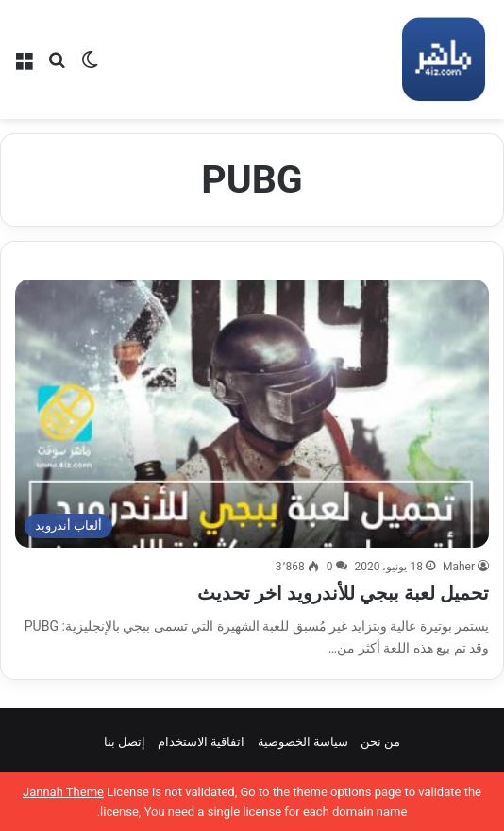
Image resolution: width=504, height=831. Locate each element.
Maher (459, 567)
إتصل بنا (125, 742)
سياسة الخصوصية (303, 742)
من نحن (380, 742)
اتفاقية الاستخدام (201, 742)
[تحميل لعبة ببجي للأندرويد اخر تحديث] (252, 413)
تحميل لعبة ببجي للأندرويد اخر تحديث (343, 593)
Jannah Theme (63, 792)
